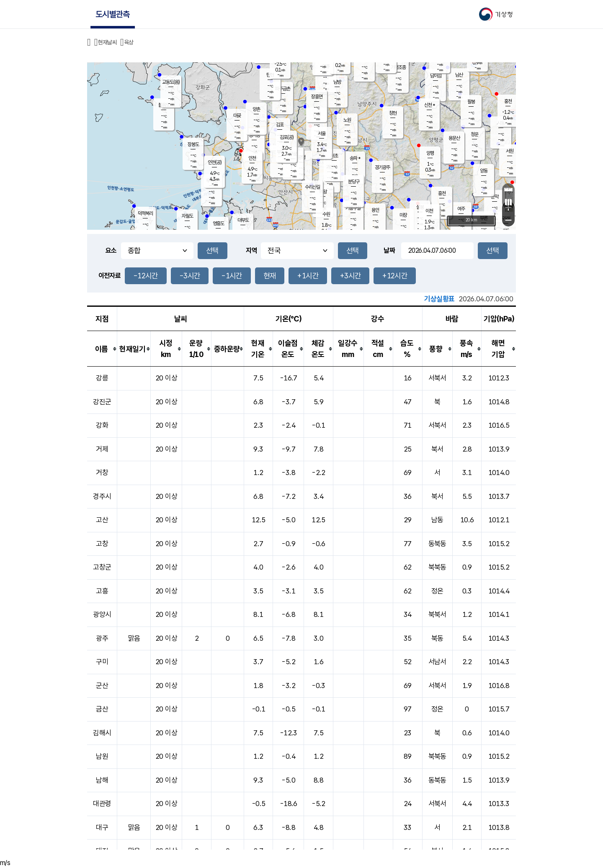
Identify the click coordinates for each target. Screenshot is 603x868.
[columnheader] (102, 349)
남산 (459, 75)
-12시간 (146, 276)
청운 (474, 134)
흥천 (442, 193)
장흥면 (317, 97)
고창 (102, 544)
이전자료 (110, 276)
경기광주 (382, 167)
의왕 (323, 192)
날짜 (389, 250)
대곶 (237, 116)
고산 (102, 520)
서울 (322, 134)
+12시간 (395, 276)
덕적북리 (145, 213)
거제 (102, 449)
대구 (102, 827)
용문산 (454, 138)
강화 (102, 425)
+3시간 (350, 276)
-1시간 (232, 276)
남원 (102, 756)
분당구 (354, 182)
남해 (102, 780)
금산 (102, 709)
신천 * (429, 105)
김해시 (102, 733)
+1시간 (308, 276)
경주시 (102, 496)
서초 (334, 156)
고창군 (102, 567)
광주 (102, 638)
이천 (429, 211)
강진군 (102, 402)
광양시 (102, 614)
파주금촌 (283, 89)
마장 (403, 215)
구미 (102, 662)
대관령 (102, 804)
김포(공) (287, 137)
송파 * (355, 158)
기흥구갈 (353, 208)
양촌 (256, 109)
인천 (252, 158)
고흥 (102, 591)
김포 (280, 125)
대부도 (243, 220)
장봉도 (193, 144)
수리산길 (312, 187)
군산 (102, 686)
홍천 (508, 101)
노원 (347, 120)
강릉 (102, 378)
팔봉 (471, 102)
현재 (270, 276)
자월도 (187, 216)
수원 (326, 214)
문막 (495, 197)
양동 (484, 171)
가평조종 (398, 67)
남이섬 (436, 76)
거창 (102, 473)
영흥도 (218, 223)
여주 (461, 209)
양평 (430, 153)
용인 (375, 210)
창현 (393, 113)
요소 (111, 250)
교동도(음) (171, 82)
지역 (251, 250)
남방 (337, 82)
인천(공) (215, 162)
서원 (510, 151)
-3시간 (190, 276)
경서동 (254, 135)
